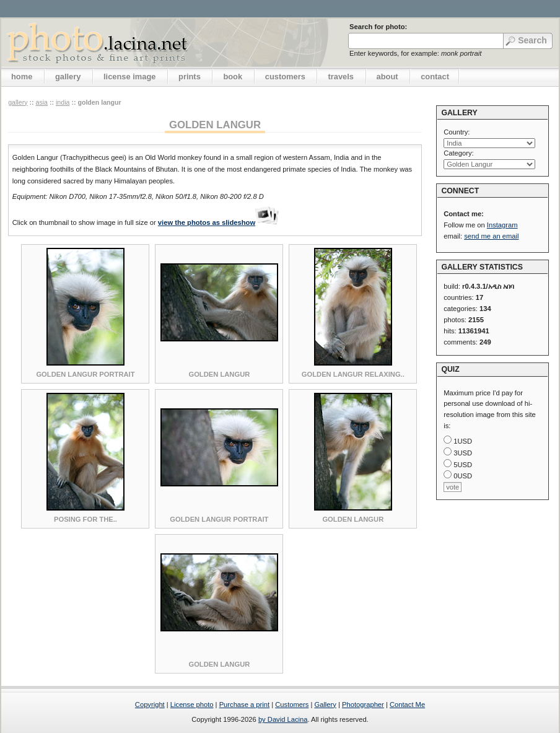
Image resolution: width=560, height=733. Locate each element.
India (63, 102)
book (233, 77)
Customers (292, 704)
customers (285, 77)
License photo (192, 704)
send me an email (491, 236)
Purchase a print (244, 704)
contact (435, 77)
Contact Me (407, 704)
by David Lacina (283, 719)
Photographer (363, 704)
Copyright (150, 704)
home (22, 77)
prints (190, 77)
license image (129, 77)
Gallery (325, 704)
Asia (42, 102)
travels (341, 77)
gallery (68, 77)
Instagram (502, 225)
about (387, 77)
